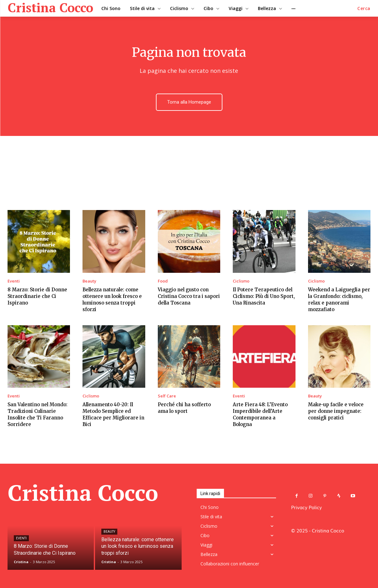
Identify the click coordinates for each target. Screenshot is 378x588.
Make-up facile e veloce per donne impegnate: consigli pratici (336, 411)
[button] (364, 8)
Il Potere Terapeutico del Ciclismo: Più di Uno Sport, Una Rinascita (264, 296)
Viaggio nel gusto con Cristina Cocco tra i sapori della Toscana (189, 296)
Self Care (167, 396)
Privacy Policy (306, 507)
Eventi (14, 281)
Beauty (89, 281)
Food (163, 281)
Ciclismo (241, 281)
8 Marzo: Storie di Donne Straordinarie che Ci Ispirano (37, 296)
